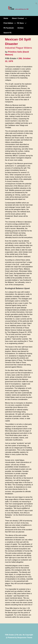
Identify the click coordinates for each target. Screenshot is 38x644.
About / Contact (18, 18)
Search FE (7, 33)
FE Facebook (9, 28)
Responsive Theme (25, 638)
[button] (36, 4)
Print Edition (8, 23)
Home (6, 18)
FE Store (20, 23)
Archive (21, 28)
